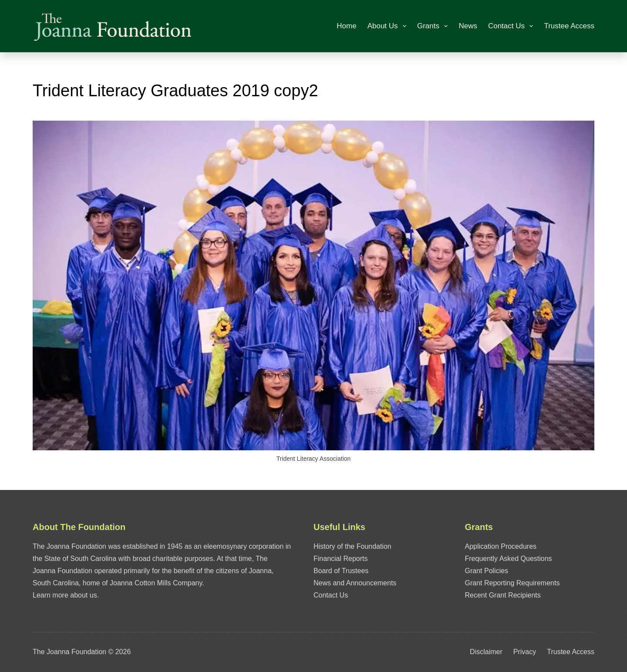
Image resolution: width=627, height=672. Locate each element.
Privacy (525, 652)
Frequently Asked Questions (509, 559)
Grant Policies (487, 571)
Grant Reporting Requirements (512, 583)
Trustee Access (569, 26)
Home (346, 26)
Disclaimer (486, 652)
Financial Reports (341, 559)
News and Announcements (355, 583)
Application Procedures (501, 546)
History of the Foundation (352, 546)
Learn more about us (65, 595)
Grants (434, 26)
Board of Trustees (341, 571)
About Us (389, 26)
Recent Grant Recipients (503, 595)
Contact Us (512, 26)
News (468, 26)
